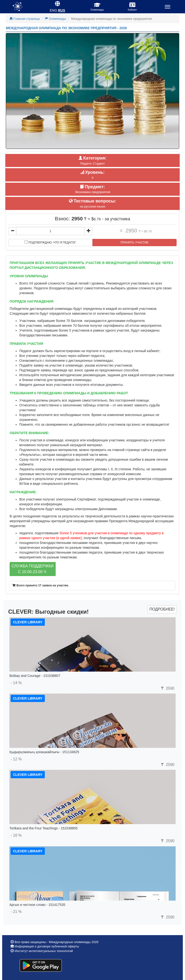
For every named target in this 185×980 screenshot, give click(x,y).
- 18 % (16, 835)
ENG (53, 10)
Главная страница (25, 19)
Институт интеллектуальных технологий (44, 951)
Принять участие (135, 243)
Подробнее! (162, 609)
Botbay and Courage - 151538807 (35, 676)
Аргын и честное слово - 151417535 (37, 905)
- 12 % (16, 759)
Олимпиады (56, 19)
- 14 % (16, 683)
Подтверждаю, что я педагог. (50, 242)
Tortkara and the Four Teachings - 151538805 (43, 828)
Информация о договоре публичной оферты (46, 946)
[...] (50, 231)
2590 (167, 688)
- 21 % (16, 912)
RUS (62, 10)
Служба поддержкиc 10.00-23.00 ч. (33, 569)
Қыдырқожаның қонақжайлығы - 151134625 (44, 752)
